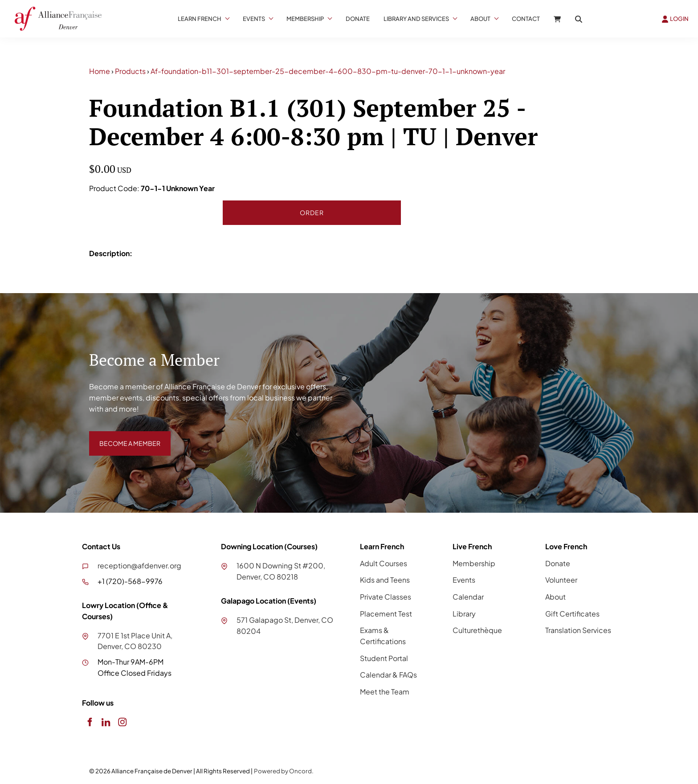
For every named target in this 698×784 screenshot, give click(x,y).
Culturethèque (477, 630)
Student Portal (384, 658)
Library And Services (416, 19)
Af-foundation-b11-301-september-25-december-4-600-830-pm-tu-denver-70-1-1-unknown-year (328, 71)
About (480, 19)
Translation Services (578, 630)
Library (464, 614)
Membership (305, 19)
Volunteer (561, 580)
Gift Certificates (572, 614)
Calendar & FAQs (388, 675)
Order (312, 212)
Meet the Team (385, 692)
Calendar (468, 597)
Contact (526, 19)
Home (100, 71)
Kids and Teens (385, 580)
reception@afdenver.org (139, 566)
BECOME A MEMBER (123, 436)
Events (254, 19)
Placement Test (386, 614)
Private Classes (386, 597)
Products (130, 71)
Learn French (200, 19)
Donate (358, 19)
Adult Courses (384, 563)
